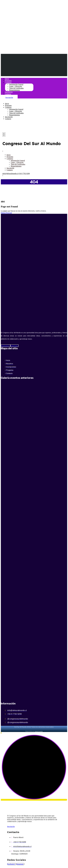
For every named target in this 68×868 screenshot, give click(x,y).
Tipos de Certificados (16, 88)
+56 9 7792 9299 (24, 174)
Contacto (8, 94)
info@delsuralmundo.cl (10, 174)
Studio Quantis (39, 731)
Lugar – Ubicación (16, 86)
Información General (16, 84)
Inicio (7, 79)
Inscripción (9, 92)
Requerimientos (15, 90)
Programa (8, 81)
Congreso (8, 83)
